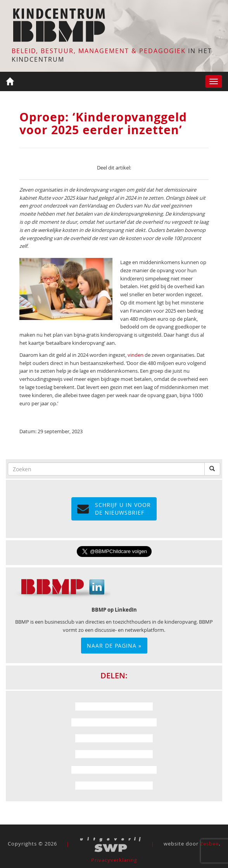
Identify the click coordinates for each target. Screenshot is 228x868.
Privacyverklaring (114, 860)
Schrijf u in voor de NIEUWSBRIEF (114, 509)
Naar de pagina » (114, 646)
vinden (136, 355)
